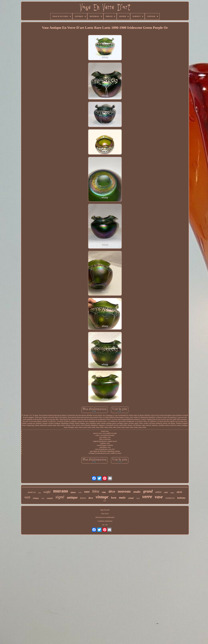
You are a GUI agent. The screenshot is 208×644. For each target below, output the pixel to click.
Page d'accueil (105, 510)
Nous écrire (105, 514)
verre (147, 497)
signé (60, 497)
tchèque (36, 498)
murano (61, 491)
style (166, 492)
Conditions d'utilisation (105, 521)
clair (104, 492)
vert (27, 497)
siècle (179, 492)
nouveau (124, 491)
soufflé (47, 492)
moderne (32, 492)
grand (148, 491)
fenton (83, 498)
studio (137, 492)
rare (87, 492)
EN (103, 525)
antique (72, 497)
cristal (131, 498)
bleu (96, 491)
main (122, 498)
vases (138, 498)
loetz (114, 498)
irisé (80, 492)
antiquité (50, 498)
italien (172, 493)
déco (112, 491)
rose (40, 493)
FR (107, 525)
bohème (181, 498)
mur (43, 498)
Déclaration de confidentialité (105, 517)
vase (159, 497)
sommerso (170, 498)
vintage (102, 497)
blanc (73, 492)
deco (91, 498)
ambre (158, 492)
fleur (105, 501)
